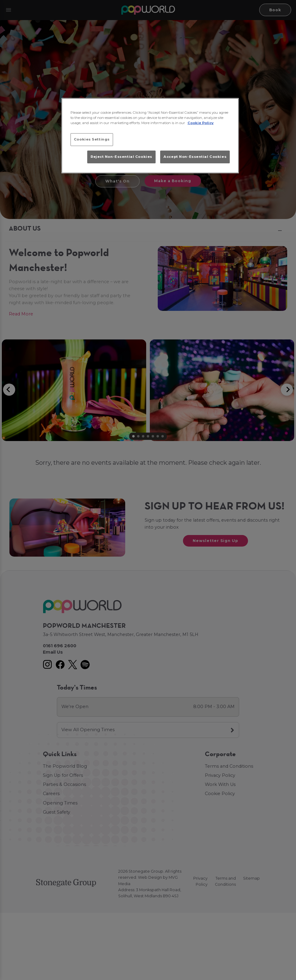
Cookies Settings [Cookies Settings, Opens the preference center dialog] (92, 139)
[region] (150, 136)
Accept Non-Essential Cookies (195, 157)
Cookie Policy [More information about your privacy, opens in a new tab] (201, 123)
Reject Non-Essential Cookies (121, 157)
